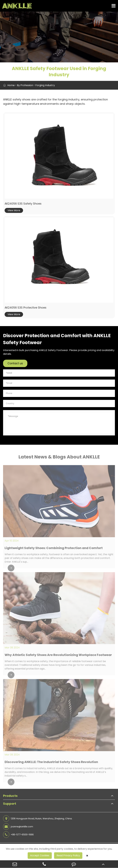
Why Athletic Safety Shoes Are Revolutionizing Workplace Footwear (58, 656)
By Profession (25, 85)
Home (11, 85)
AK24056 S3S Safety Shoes (23, 204)
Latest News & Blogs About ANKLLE (59, 458)
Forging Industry (45, 85)
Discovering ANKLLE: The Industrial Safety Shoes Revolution (51, 763)
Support (10, 804)
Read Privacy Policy (68, 855)
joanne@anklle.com (18, 827)
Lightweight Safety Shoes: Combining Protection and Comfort (54, 549)
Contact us (15, 363)
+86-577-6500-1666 (18, 835)
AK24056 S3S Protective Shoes (26, 308)
